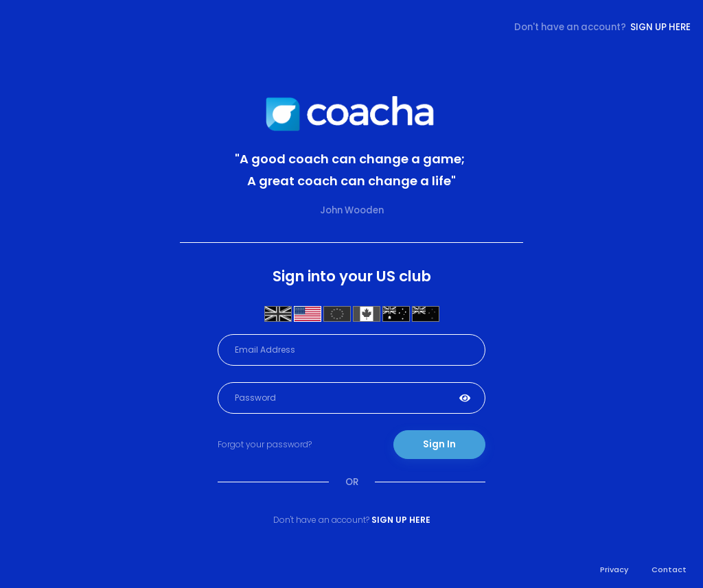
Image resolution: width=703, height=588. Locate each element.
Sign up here (660, 27)
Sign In (439, 444)
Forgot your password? (265, 444)
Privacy (614, 569)
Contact (669, 569)
